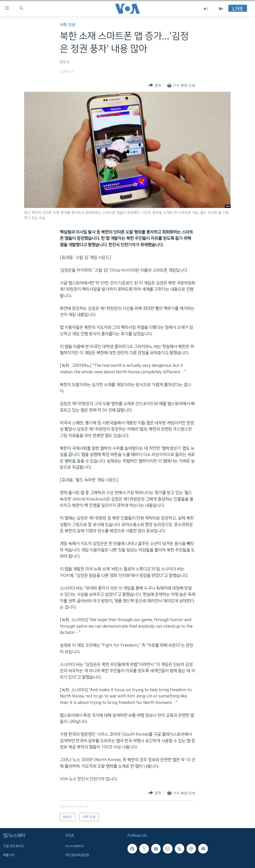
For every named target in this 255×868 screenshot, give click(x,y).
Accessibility (75, 846)
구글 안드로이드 (14, 846)
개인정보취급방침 (77, 855)
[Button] (155, 85)
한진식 (65, 62)
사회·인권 (67, 25)
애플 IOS (9, 855)
